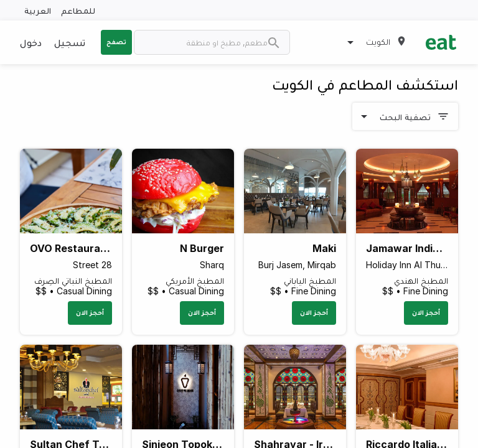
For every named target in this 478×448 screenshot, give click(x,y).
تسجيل (70, 42)
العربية (38, 10)
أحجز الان (426, 312)
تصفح (116, 42)
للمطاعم (78, 10)
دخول (31, 42)
